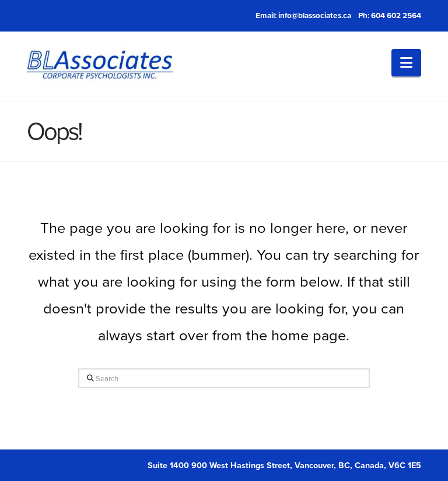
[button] (406, 63)
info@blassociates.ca (315, 15)
